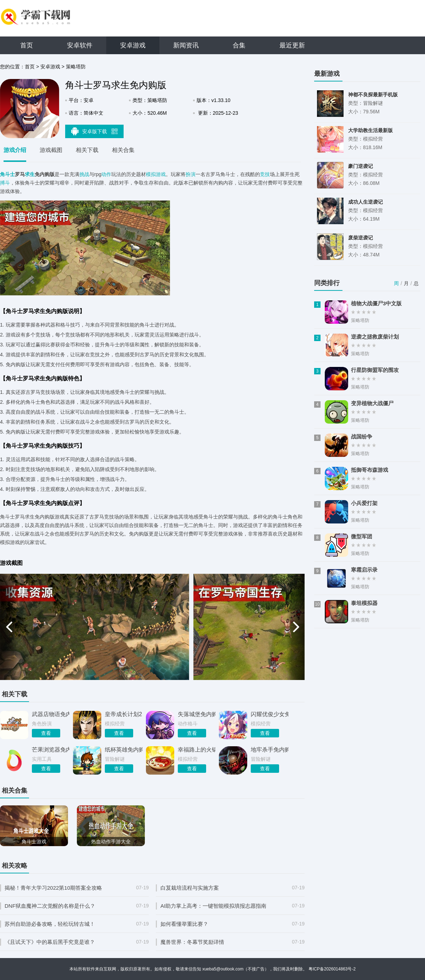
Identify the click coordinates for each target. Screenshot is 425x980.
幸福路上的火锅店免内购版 (197, 750)
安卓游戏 (133, 45)
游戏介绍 (15, 150)
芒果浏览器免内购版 (51, 750)
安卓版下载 (95, 131)
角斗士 (7, 174)
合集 (239, 45)
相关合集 (123, 150)
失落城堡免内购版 (197, 714)
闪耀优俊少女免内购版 (270, 714)
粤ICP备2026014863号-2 (332, 969)
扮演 (191, 174)
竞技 (265, 174)
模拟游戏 (156, 174)
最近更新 (292, 45)
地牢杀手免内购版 (270, 750)
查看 (46, 733)
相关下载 (87, 150)
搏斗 (5, 183)
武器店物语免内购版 (51, 714)
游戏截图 (51, 150)
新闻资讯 (186, 45)
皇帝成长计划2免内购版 (124, 714)
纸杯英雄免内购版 (124, 750)
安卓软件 (80, 45)
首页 (27, 45)
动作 (106, 174)
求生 (30, 174)
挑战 (84, 174)
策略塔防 (76, 67)
